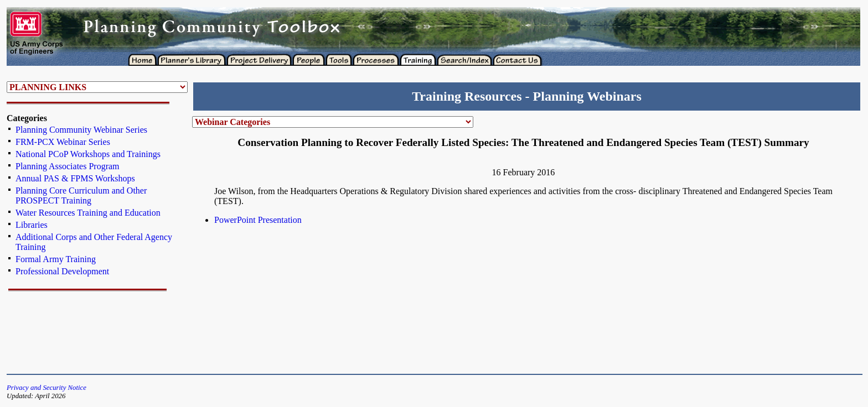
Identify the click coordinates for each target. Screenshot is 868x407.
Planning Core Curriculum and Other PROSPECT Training (81, 195)
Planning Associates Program (68, 166)
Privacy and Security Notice (46, 388)
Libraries (32, 225)
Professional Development (62, 271)
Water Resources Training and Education (88, 213)
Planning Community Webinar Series (81, 130)
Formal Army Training (56, 259)
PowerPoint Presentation (258, 220)
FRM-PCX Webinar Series (63, 142)
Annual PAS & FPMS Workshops (75, 178)
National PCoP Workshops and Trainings (88, 154)
